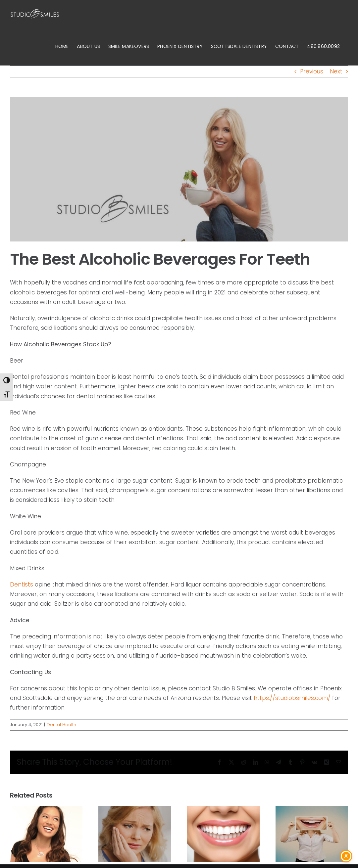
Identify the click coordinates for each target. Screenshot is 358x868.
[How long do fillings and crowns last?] (312, 810)
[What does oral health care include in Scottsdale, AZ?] (46, 810)
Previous (312, 71)
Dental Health (61, 725)
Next (336, 71)
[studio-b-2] (179, 169)
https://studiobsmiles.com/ (292, 698)
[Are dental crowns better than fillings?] (135, 810)
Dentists (22, 585)
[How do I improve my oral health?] (223, 810)
